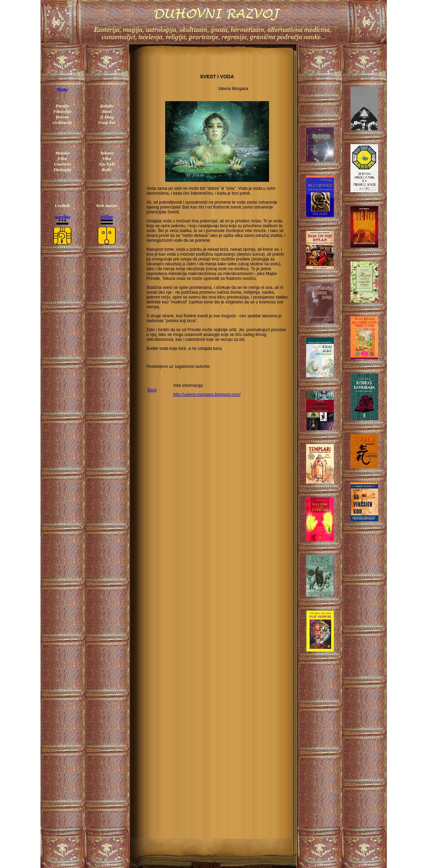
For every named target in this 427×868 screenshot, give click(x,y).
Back (152, 390)
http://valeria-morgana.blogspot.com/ (207, 395)
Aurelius (62, 217)
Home (63, 89)
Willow (107, 217)
